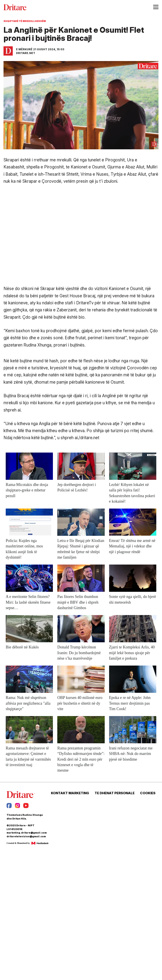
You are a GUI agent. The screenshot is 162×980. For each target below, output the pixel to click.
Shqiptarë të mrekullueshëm (25, 21)
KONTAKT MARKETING (70, 793)
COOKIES (148, 793)
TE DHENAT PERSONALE (115, 793)
